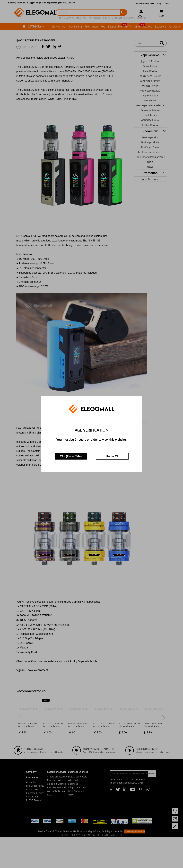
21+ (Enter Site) (71, 456)
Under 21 (112, 456)
